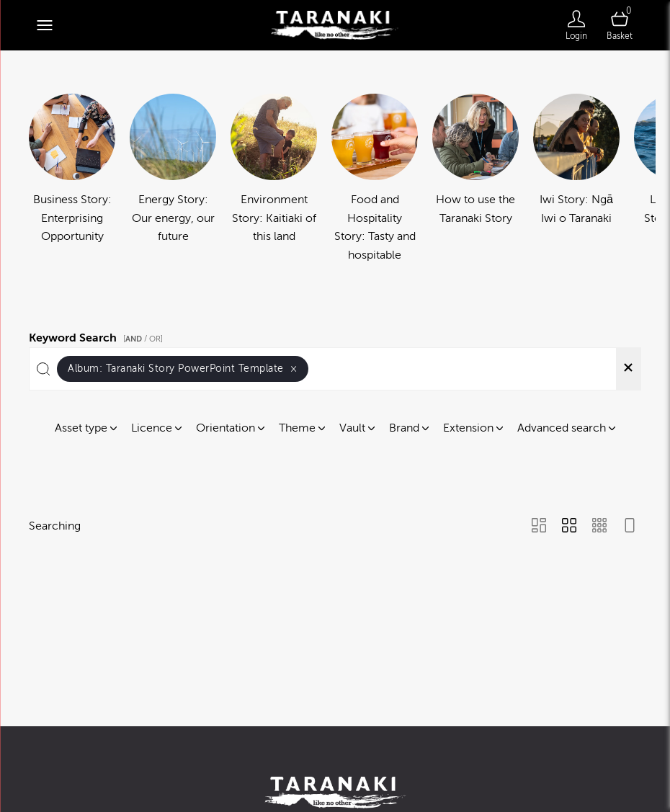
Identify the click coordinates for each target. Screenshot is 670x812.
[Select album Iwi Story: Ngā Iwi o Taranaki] (576, 179)
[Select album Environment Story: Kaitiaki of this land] (274, 179)
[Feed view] (630, 527)
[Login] (576, 25)
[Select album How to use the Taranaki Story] (475, 179)
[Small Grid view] (599, 527)
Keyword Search (98, 336)
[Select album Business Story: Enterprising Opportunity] (72, 179)
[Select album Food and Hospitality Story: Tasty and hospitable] (375, 179)
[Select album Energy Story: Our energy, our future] (173, 179)
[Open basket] (620, 25)
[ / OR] (143, 339)
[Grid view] (569, 527)
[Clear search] (628, 369)
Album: (183, 369)
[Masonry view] (539, 527)
